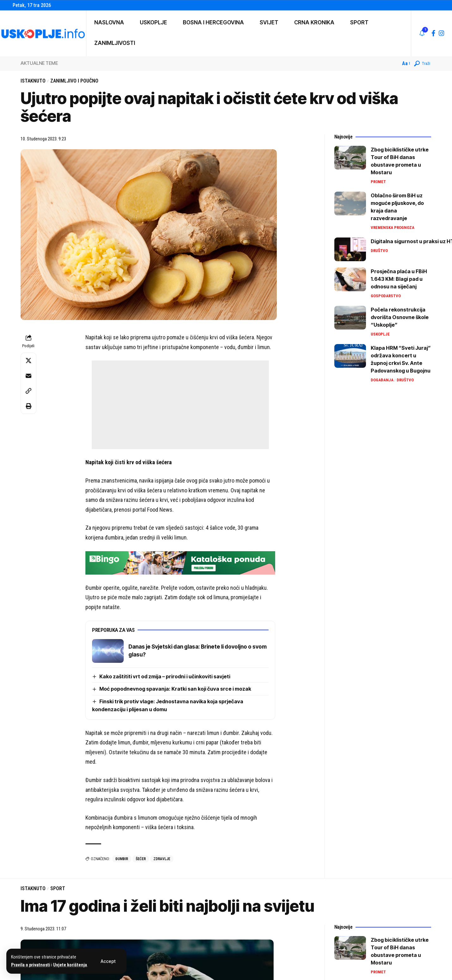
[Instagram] (442, 33)
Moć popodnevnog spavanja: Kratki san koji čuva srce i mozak (175, 689)
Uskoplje (380, 334)
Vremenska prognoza (393, 228)
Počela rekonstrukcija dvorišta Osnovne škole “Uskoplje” (400, 317)
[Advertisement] (180, 405)
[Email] (28, 376)
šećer (141, 859)
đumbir (122, 859)
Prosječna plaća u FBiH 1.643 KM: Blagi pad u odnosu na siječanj (399, 279)
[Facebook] (433, 33)
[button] (108, 961)
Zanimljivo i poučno (74, 81)
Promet (378, 182)
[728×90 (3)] (180, 562)
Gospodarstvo (386, 296)
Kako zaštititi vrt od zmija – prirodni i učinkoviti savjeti (165, 676)
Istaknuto (33, 81)
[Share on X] (28, 361)
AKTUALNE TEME (39, 63)
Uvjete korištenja (70, 965)
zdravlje (162, 859)
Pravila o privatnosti (31, 965)
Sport (58, 888)
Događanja (382, 380)
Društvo (379, 251)
